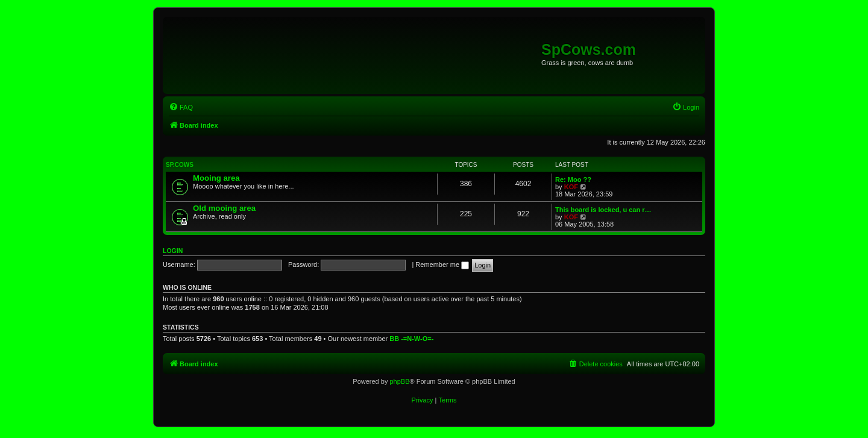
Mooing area (216, 178)
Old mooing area (224, 208)
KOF (571, 187)
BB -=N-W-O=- (411, 339)
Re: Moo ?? (573, 180)
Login (173, 251)
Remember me (442, 264)
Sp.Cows (180, 165)
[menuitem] (181, 107)
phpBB (399, 381)
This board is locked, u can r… (603, 210)
